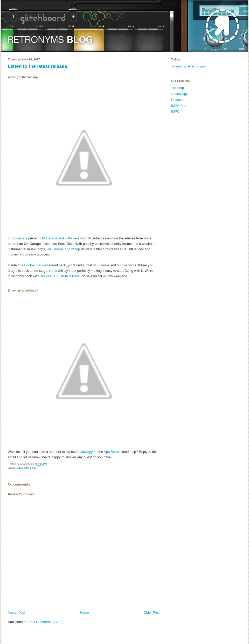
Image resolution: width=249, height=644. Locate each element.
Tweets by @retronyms (188, 66)
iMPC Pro (178, 106)
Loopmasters (18, 238)
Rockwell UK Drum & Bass (60, 276)
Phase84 (178, 100)
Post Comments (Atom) (46, 622)
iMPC (175, 111)
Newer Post (16, 612)
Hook (53, 271)
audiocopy (23, 468)
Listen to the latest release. (38, 66)
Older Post (152, 612)
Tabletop (178, 88)
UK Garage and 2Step (57, 238)
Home (84, 612)
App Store (111, 452)
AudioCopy (85, 452)
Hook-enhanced (36, 265)
